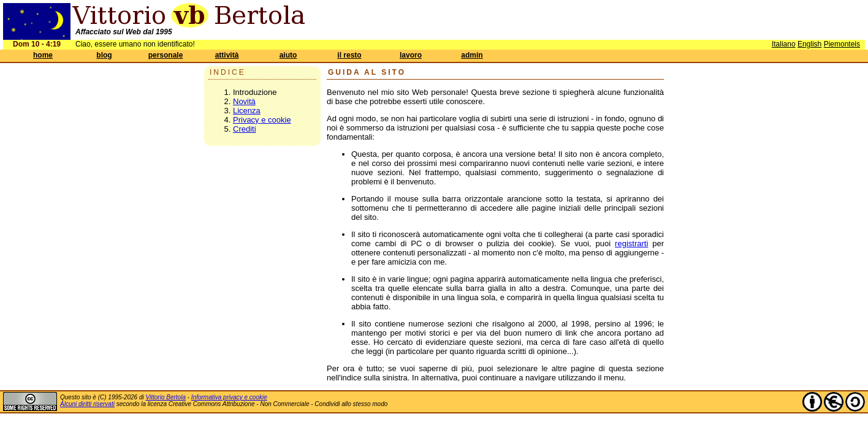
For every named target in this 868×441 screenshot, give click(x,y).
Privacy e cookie (262, 120)
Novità (244, 101)
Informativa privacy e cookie (229, 397)
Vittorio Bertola (166, 397)
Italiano (784, 44)
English (809, 44)
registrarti (631, 243)
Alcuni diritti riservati (87, 404)
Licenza (247, 111)
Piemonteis (842, 44)
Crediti (245, 129)
